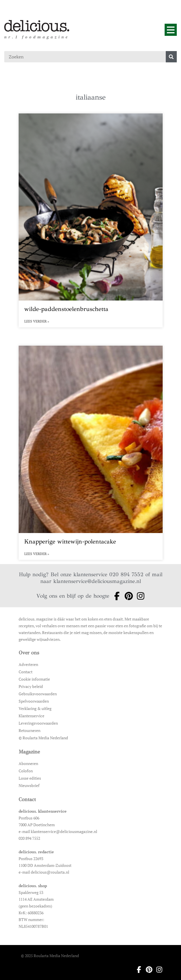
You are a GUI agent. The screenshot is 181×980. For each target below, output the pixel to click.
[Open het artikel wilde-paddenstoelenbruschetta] (91, 220)
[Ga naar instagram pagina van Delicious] (139, 596)
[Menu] (171, 30)
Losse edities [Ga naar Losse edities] (30, 778)
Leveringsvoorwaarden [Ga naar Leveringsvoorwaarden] (38, 723)
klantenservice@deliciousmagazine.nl (97, 581)
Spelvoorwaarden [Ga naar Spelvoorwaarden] (34, 701)
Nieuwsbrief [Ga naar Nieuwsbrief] (29, 785)
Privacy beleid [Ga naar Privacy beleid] (31, 686)
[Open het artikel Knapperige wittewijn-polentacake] (91, 453)
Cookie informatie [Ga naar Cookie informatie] (34, 679)
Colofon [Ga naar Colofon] (26, 771)
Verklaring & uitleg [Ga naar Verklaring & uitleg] (35, 708)
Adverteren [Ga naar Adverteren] (28, 664)
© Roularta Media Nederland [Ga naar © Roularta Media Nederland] (43, 738)
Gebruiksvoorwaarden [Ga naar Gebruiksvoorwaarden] (38, 694)
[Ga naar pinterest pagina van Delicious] (127, 596)
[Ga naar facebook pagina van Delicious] (115, 596)
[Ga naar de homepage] (37, 26)
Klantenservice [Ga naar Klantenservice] (31, 716)
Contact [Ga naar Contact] (26, 672)
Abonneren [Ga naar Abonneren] (28, 763)
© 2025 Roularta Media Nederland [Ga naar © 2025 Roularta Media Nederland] (50, 956)
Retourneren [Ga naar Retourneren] (30, 730)
